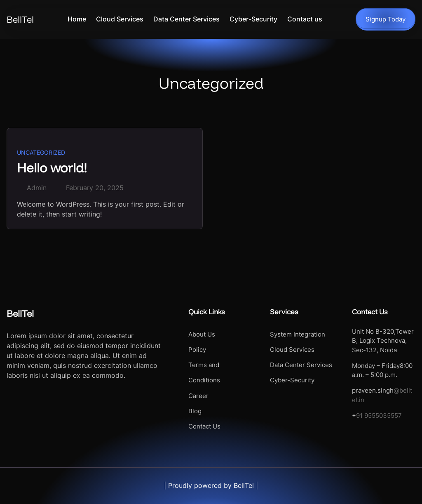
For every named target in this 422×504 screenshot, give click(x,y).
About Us (202, 334)
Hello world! (52, 168)
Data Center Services (301, 365)
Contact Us (204, 426)
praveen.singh (373, 391)
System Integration (298, 334)
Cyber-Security (292, 380)
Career (198, 396)
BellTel (20, 19)
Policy (197, 350)
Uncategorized (41, 152)
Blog (195, 411)
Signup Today (386, 19)
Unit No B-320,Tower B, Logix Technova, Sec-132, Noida (383, 341)
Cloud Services (292, 350)
